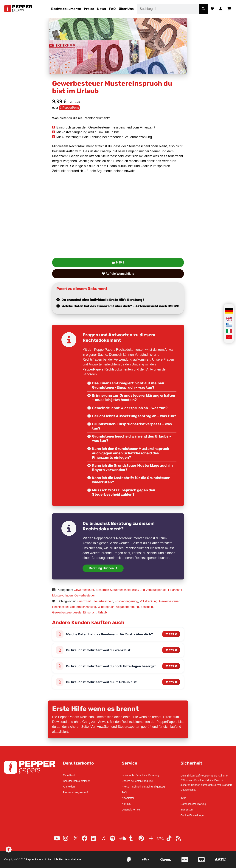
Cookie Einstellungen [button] (193, 815)
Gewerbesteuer (84, 590)
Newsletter (128, 798)
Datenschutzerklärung (193, 804)
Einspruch (90, 612)
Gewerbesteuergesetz (67, 612)
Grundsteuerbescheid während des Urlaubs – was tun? (132, 438)
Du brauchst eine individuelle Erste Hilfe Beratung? (103, 300)
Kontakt (126, 804)
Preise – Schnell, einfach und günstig (143, 787)
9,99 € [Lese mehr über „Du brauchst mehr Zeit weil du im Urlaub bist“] (173, 682)
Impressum (187, 810)
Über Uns (126, 9)
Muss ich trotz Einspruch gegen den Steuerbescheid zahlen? (124, 492)
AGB (183, 798)
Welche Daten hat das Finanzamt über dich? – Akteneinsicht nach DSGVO (120, 306)
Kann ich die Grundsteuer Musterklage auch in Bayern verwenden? (132, 468)
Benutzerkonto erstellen (77, 781)
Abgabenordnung (127, 607)
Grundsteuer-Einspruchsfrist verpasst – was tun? (132, 426)
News (102, 9)
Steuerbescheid (103, 601)
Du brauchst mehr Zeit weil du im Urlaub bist (102, 682)
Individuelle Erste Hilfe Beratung (140, 775)
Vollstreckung (149, 601)
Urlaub (102, 612)
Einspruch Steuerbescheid (113, 590)
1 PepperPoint (69, 108)
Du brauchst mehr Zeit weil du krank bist (98, 650)
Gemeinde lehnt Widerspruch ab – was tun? (130, 408)
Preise (89, 9)
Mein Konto (70, 775)
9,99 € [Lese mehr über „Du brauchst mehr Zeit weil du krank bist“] (173, 650)
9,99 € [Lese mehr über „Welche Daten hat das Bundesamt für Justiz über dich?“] (173, 634)
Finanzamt (84, 601)
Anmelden (69, 787)
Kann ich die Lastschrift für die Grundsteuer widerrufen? (131, 480)
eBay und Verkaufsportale (149, 590)
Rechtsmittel (60, 607)
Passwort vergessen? (75, 792)
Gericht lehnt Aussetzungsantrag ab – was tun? (134, 416)
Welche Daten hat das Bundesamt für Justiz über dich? (110, 634)
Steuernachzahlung (83, 607)
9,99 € (120, 262)
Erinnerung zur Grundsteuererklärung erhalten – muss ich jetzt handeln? (134, 398)
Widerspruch (106, 607)
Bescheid (147, 607)
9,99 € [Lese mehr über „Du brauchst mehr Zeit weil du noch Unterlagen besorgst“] (173, 666)
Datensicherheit (131, 810)
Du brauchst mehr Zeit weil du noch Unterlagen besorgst (111, 666)
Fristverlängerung (126, 601)
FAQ (112, 9)
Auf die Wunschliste (118, 274)
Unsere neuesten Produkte (137, 781)
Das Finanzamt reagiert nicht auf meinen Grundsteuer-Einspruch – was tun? (128, 385)
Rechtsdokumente (66, 9)
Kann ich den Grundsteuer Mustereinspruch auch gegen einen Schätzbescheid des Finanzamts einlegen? (131, 453)
